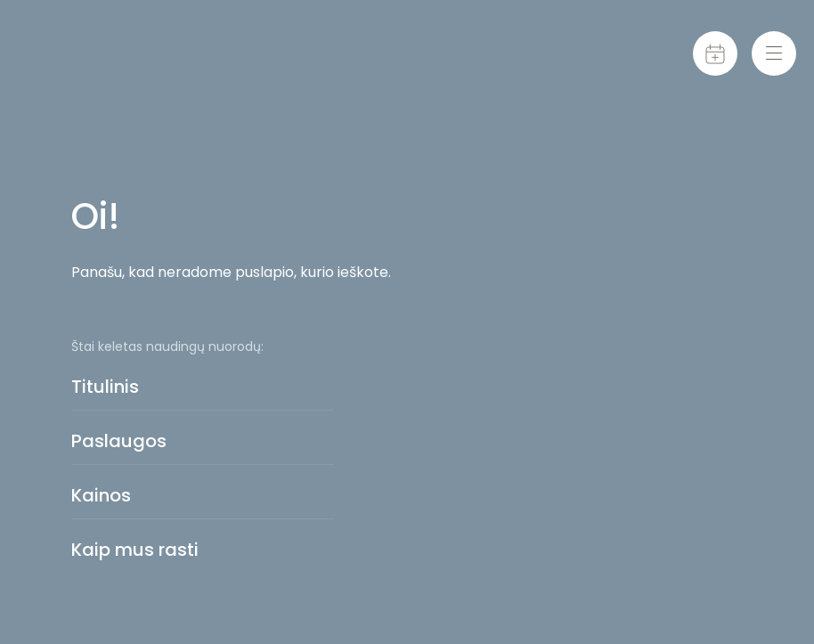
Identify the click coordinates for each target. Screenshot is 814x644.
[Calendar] (715, 53)
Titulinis (105, 387)
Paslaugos (119, 441)
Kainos (101, 495)
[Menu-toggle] (774, 53)
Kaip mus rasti (135, 550)
